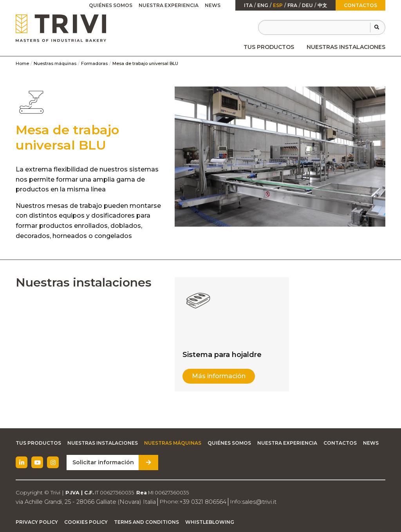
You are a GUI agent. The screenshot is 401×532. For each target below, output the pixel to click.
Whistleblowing (210, 522)
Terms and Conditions (146, 522)
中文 (322, 5)
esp (278, 5)
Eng (263, 5)
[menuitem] (269, 47)
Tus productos (269, 47)
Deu (307, 5)
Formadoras (94, 63)
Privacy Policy (37, 522)
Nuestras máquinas (55, 63)
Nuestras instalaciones (346, 47)
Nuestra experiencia (169, 5)
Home (22, 63)
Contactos (360, 5)
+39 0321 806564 (197, 501)
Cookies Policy (86, 522)
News (213, 5)
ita (248, 5)
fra (292, 5)
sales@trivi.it (252, 501)
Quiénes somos (111, 5)
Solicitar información (102, 462)
